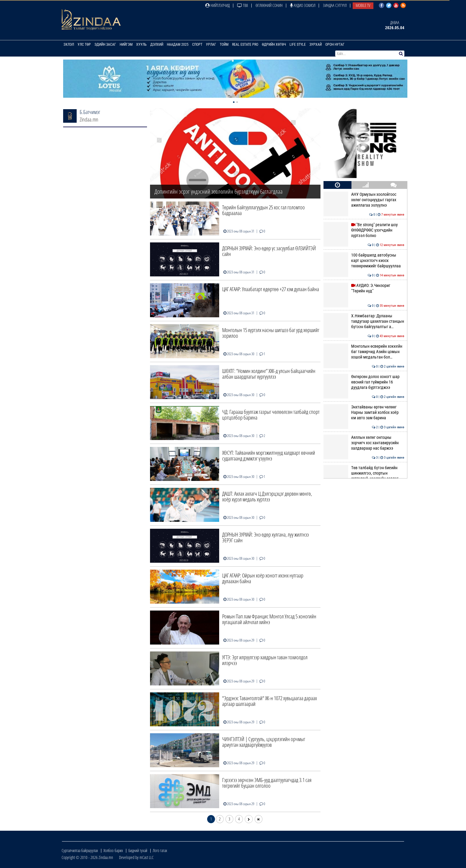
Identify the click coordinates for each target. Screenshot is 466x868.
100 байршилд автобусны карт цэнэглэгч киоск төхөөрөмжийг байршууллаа (364, 261)
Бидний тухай (138, 850)
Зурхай (316, 45)
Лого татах (160, 850)
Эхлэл (69, 45)
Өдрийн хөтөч (274, 45)
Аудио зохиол (303, 5)
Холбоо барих (113, 850)
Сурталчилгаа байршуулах (80, 850)
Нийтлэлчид (218, 5)
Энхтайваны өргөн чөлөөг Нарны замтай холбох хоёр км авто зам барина (364, 412)
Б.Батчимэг (90, 112)
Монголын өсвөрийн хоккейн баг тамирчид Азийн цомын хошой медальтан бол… (364, 352)
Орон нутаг (335, 45)
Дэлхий (157, 45)
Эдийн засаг (105, 45)
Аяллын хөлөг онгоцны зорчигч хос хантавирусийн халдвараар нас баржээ (364, 443)
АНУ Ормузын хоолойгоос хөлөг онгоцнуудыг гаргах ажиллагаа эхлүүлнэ (364, 200)
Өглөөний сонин (269, 5)
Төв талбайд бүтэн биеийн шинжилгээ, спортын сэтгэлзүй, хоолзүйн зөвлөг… (364, 473)
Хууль (141, 45)
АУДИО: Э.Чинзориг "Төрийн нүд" (364, 288)
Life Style (298, 45)
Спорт (197, 45)
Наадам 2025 (178, 45)
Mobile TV (363, 5)
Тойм (224, 45)
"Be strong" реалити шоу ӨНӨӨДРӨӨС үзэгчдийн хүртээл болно (364, 230)
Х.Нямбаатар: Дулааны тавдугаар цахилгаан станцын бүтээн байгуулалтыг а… (364, 321)
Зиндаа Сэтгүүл (335, 5)
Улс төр (84, 45)
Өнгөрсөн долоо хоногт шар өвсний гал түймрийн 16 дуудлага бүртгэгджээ (364, 382)
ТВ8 (243, 5)
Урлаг (211, 45)
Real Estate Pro (245, 45)
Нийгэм (126, 45)
